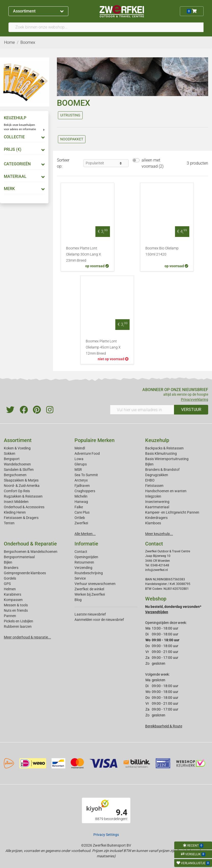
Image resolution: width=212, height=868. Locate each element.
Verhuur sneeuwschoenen (95, 584)
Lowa (79, 459)
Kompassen (13, 600)
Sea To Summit (86, 475)
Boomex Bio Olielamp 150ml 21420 (162, 251)
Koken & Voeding (17, 448)
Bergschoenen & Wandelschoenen (31, 552)
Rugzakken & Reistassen (23, 496)
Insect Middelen (16, 502)
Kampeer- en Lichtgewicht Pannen (172, 512)
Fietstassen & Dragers (21, 518)
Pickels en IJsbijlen (18, 621)
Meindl (80, 448)
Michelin (81, 496)
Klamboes (153, 523)
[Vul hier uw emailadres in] (142, 410)
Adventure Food (87, 453)
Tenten (9, 523)
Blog (78, 600)
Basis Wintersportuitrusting (167, 459)
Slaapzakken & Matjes (21, 480)
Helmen (10, 589)
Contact (81, 552)
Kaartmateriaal (157, 507)
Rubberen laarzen (18, 626)
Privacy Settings (106, 835)
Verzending (83, 568)
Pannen (10, 616)
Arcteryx (81, 480)
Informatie (86, 544)
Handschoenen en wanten (166, 491)
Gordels (10, 578)
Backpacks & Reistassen (164, 448)
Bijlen (149, 464)
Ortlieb (80, 518)
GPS (7, 584)
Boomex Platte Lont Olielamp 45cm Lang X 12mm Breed (103, 347)
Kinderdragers (156, 518)
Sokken (10, 453)
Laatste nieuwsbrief (90, 614)
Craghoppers (85, 491)
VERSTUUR (191, 410)
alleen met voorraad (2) (153, 163)
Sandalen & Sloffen (19, 470)
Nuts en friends (16, 610)
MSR (78, 470)
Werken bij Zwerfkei (90, 594)
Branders (11, 568)
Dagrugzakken (157, 475)
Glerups (81, 464)
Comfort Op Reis (17, 491)
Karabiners (13, 594)
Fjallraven (82, 486)
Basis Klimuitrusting (161, 453)
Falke (79, 507)
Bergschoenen (15, 475)
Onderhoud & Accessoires (24, 507)
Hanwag (81, 502)
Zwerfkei (81, 523)
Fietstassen (154, 486)
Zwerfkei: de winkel (89, 589)
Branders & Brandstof (162, 470)
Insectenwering (157, 502)
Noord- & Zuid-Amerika (22, 486)
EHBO (150, 480)
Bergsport (12, 459)
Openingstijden (86, 557)
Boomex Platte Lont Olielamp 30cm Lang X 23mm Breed (84, 254)
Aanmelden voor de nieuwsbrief (99, 620)
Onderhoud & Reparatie (30, 544)
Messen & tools (16, 605)
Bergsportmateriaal (19, 557)
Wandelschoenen (17, 464)
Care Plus (82, 512)
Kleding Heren (15, 512)
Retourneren (84, 562)
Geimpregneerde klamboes (25, 573)
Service (80, 578)
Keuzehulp (157, 440)
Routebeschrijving (89, 573)
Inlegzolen (153, 496)
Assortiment (38, 11)
